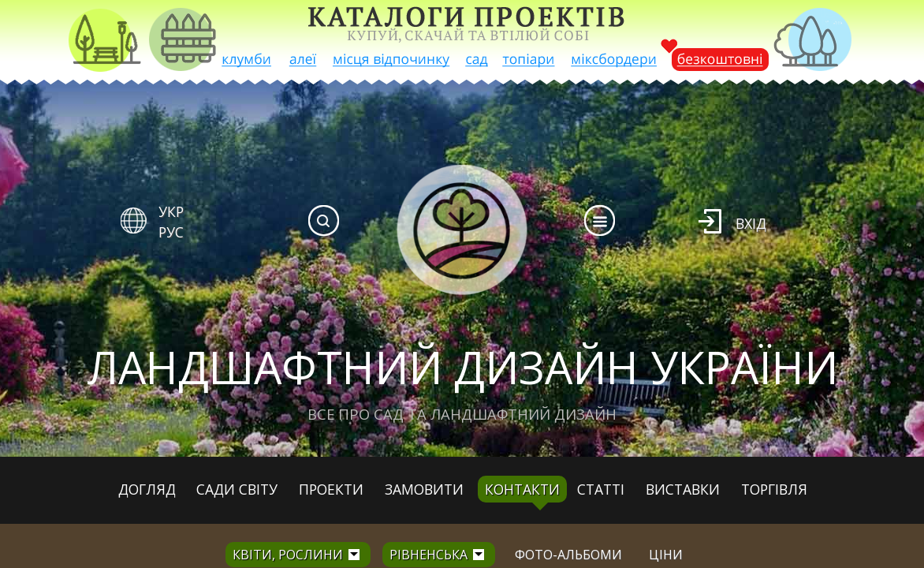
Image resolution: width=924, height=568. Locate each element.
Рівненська (428, 555)
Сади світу (237, 489)
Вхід (751, 223)
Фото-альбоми (568, 555)
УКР (171, 211)
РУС (171, 232)
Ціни (666, 555)
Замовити (424, 489)
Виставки (683, 489)
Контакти (522, 489)
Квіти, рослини (288, 555)
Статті (601, 489)
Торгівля (774, 489)
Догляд (147, 489)
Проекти (331, 489)
